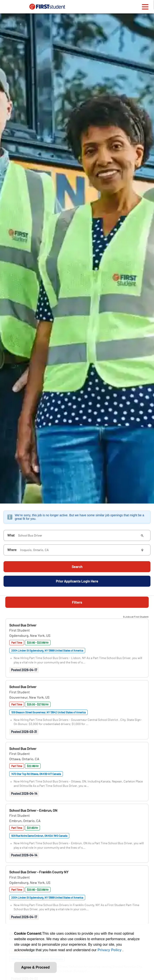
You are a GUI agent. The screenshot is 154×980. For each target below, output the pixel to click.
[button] (23, 625)
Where (12, 550)
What (11, 535)
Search (77, 567)
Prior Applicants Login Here (77, 581)
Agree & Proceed (35, 967)
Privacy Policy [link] (110, 950)
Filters (77, 602)
